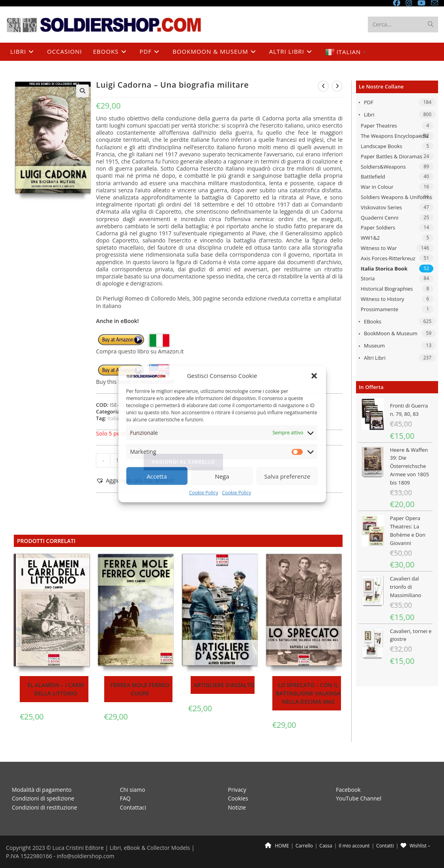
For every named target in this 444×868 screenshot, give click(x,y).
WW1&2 (370, 238)
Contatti (385, 846)
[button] (314, 376)
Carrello (304, 846)
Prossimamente (379, 309)
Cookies (238, 798)
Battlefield (373, 177)
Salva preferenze (287, 476)
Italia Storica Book (384, 269)
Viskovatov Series (381, 207)
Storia (368, 278)
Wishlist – (415, 846)
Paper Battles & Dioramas (391, 156)
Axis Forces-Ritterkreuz (388, 258)
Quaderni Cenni (379, 218)
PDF (369, 102)
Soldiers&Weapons (383, 167)
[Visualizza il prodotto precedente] (323, 86)
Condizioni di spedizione (43, 798)
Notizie (237, 807)
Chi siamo (133, 790)
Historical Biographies (387, 289)
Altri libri (375, 358)
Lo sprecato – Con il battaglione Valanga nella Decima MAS (308, 693)
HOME (277, 846)
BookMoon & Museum (391, 333)
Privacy (237, 790)
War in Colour (377, 187)
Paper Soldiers (378, 227)
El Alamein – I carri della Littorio (56, 689)
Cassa (326, 846)
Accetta (157, 476)
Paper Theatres (379, 126)
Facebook (348, 790)
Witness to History (382, 299)
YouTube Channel (359, 798)
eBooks (373, 321)
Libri (369, 115)
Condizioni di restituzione (44, 807)
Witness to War (379, 248)
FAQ (125, 798)
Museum (374, 346)
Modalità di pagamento (42, 790)
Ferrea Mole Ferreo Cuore (140, 689)
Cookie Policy (203, 493)
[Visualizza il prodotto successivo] (337, 86)
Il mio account (354, 846)
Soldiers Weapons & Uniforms (396, 197)
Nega (222, 476)
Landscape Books (381, 146)
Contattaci (133, 807)
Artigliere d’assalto (224, 685)
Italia (113, 418)
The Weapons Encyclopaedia (395, 136)
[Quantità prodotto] (117, 460)
